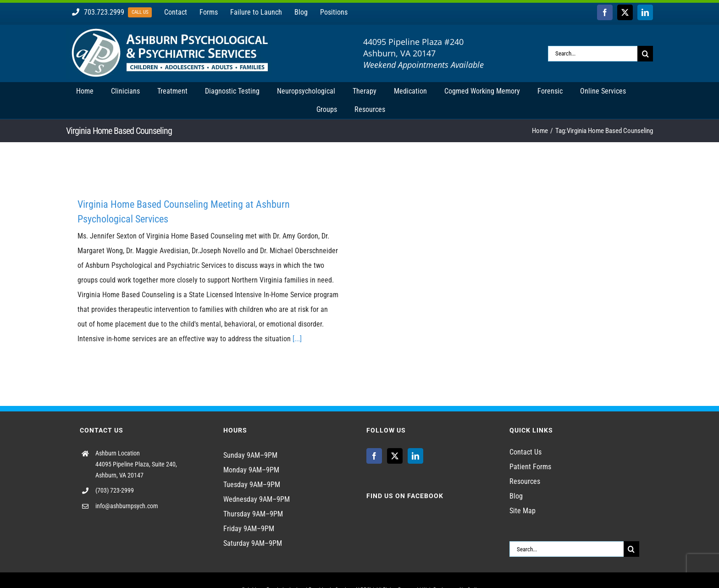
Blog (516, 496)
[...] (297, 339)
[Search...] (593, 54)
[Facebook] (374, 456)
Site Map (523, 511)
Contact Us (525, 452)
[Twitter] (395, 456)
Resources (525, 481)
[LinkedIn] (415, 456)
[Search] (645, 54)
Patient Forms (530, 467)
